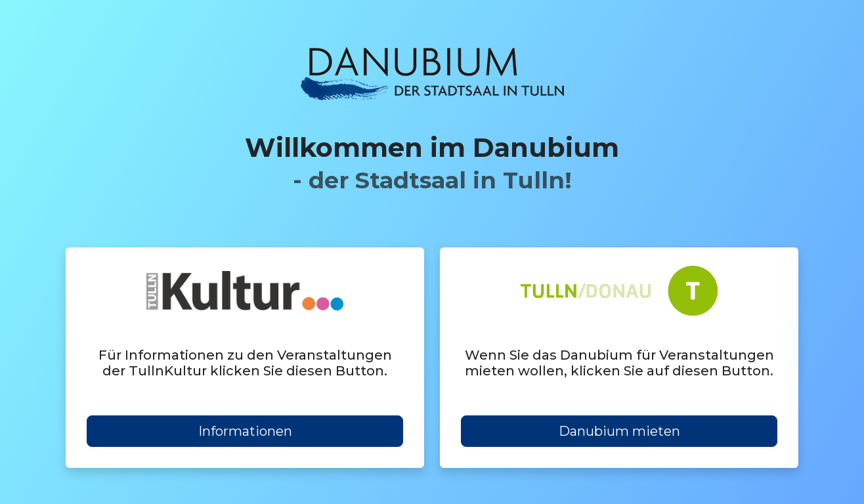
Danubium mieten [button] (619, 431)
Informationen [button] (245, 431)
